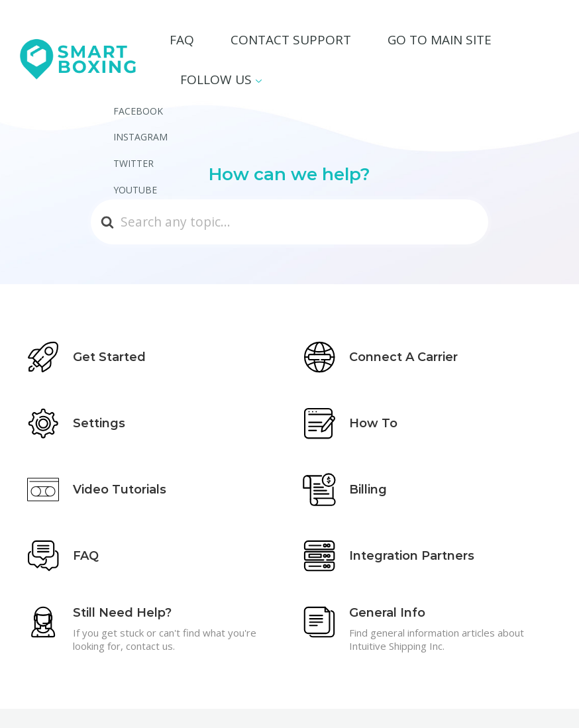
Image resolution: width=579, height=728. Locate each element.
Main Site (454, 700)
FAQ (234, 42)
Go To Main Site (424, 42)
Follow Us (516, 42)
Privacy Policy (517, 700)
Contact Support (313, 42)
